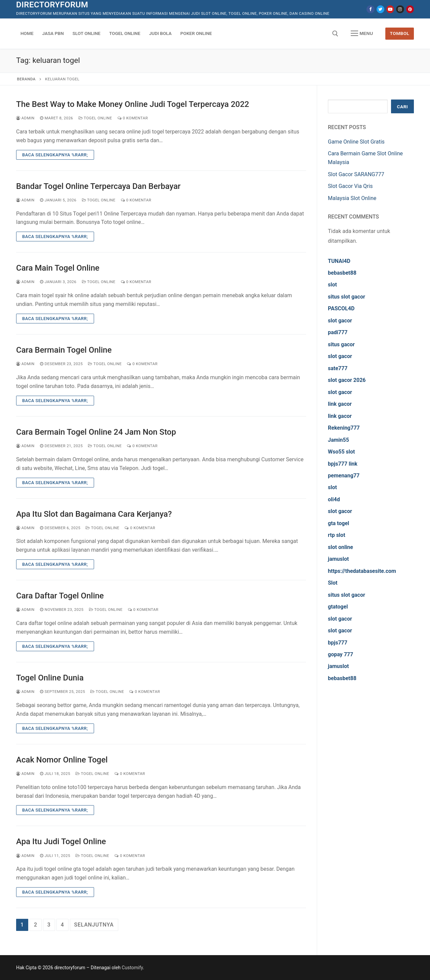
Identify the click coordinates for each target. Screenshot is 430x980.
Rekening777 (344, 428)
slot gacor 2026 (347, 380)
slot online (340, 547)
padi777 (338, 332)
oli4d (334, 499)
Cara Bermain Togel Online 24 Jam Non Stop (96, 432)
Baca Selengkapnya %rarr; (55, 155)
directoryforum (52, 5)
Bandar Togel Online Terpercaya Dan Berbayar (98, 186)
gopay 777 (340, 654)
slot (332, 285)
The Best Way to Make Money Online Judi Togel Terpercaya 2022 (133, 104)
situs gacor (341, 344)
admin (25, 118)
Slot (333, 583)
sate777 (338, 368)
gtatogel (338, 607)
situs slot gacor (347, 297)
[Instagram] (400, 9)
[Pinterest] (410, 9)
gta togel (338, 523)
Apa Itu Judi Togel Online (61, 841)
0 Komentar (133, 118)
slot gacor (340, 321)
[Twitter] (380, 9)
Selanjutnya (94, 925)
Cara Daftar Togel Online (60, 596)
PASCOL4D (341, 308)
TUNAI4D (339, 261)
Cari (403, 107)
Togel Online (95, 118)
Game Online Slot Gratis (356, 142)
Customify (132, 968)
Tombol (400, 33)
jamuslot (338, 559)
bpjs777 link (343, 464)
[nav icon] (362, 34)
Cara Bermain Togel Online (64, 350)
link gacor (340, 404)
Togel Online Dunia (50, 678)
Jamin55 (338, 440)
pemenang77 (344, 476)
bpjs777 (338, 643)
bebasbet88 (342, 273)
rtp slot (337, 535)
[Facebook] (370, 9)
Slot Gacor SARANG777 (356, 174)
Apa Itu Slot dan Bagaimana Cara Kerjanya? (94, 514)
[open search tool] (335, 34)
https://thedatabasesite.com (362, 571)
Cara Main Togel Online (58, 268)
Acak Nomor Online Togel (62, 760)
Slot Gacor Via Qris (350, 186)
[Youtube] (390, 9)
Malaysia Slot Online (352, 198)
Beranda (26, 79)
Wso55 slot (341, 452)
